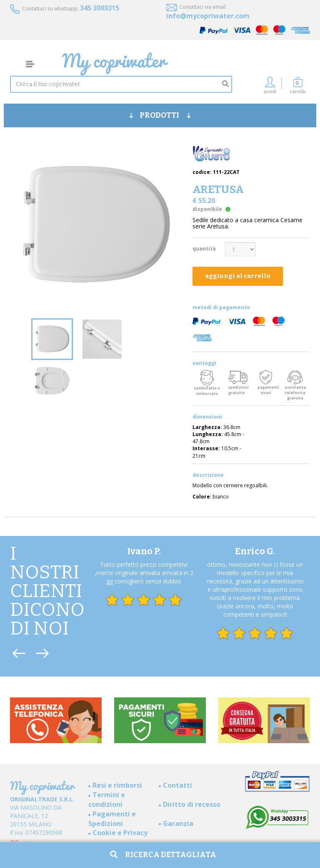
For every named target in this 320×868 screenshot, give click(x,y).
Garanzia (178, 823)
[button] (298, 88)
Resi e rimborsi (117, 785)
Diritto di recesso (192, 804)
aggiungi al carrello (238, 276)
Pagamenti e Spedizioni (112, 819)
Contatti (177, 785)
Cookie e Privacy (120, 833)
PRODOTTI (160, 115)
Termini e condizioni (107, 800)
